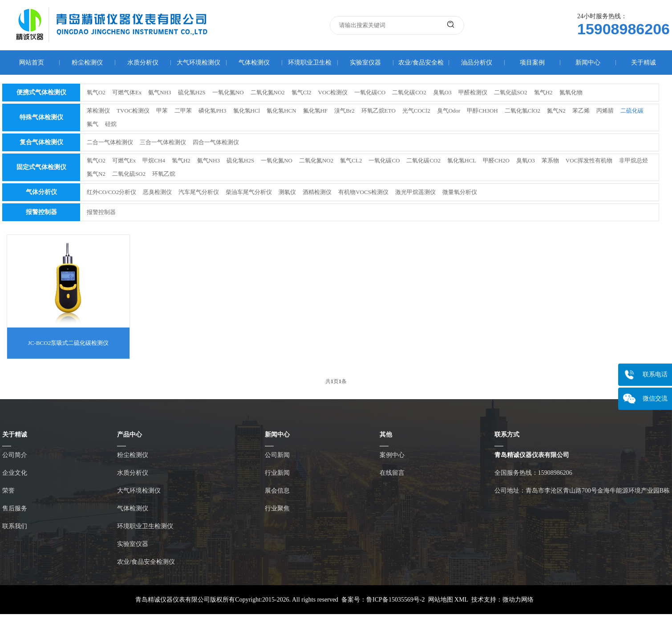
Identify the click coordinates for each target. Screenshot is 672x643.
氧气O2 (96, 92)
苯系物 (550, 160)
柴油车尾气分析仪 (249, 192)
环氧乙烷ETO (379, 111)
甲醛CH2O (496, 160)
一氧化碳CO (370, 92)
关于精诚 (644, 63)
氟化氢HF (316, 111)
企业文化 (15, 473)
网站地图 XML (448, 600)
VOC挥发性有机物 (589, 160)
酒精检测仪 (317, 192)
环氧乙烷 (164, 174)
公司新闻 (277, 455)
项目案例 (532, 63)
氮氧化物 (571, 92)
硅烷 (111, 124)
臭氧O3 (442, 92)
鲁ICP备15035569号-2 (395, 600)
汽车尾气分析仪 (199, 192)
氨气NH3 (160, 92)
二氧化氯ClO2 (522, 111)
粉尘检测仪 (87, 63)
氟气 (93, 124)
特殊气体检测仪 (41, 117)
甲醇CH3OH (482, 111)
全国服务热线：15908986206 (533, 473)
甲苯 (162, 111)
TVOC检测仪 (133, 111)
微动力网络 (518, 600)
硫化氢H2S (192, 92)
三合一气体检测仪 (163, 142)
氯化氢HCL (462, 160)
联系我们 (15, 526)
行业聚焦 (277, 508)
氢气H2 (543, 92)
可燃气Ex (124, 160)
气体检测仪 (254, 63)
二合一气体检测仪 (110, 142)
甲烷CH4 (154, 160)
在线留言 (392, 473)
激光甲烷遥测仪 (415, 192)
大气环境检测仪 (198, 63)
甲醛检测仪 (473, 92)
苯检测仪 (98, 111)
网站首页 (32, 63)
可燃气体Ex (127, 92)
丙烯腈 (605, 111)
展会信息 (277, 491)
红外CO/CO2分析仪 (111, 192)
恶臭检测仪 (157, 192)
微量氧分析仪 (460, 192)
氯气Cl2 (302, 92)
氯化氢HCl (247, 111)
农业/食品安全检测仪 (146, 562)
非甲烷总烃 (634, 160)
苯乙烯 (581, 111)
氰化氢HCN (281, 111)
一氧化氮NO (228, 92)
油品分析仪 (477, 63)
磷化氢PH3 (212, 111)
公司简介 (15, 455)
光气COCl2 (416, 111)
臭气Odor (449, 111)
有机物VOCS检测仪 (363, 192)
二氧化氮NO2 (268, 92)
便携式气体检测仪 (41, 92)
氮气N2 (556, 111)
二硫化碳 (632, 111)
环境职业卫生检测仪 (145, 526)
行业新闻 (277, 473)
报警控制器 (41, 212)
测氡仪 (287, 192)
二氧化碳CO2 (409, 92)
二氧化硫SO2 (511, 92)
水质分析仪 (143, 63)
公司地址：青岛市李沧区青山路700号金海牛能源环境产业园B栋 (582, 491)
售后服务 (15, 508)
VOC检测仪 (333, 92)
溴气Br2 (344, 111)
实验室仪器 (365, 63)
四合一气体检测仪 (216, 142)
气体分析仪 (41, 192)
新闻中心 (588, 63)
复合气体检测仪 (41, 142)
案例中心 (392, 455)
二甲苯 (183, 111)
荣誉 (8, 491)
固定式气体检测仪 (41, 167)
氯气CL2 (351, 160)
